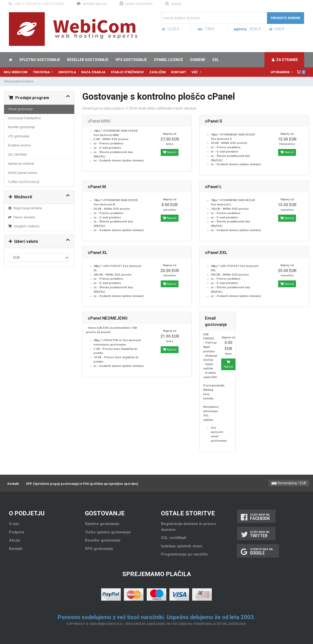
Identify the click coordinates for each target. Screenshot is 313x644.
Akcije (15, 540)
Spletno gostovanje (40, 60)
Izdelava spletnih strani (182, 546)
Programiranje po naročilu (184, 554)
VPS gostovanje (131, 60)
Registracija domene (25, 208)
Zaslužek (158, 72)
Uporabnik (280, 72)
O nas (14, 524)
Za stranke (285, 60)
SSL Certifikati (17, 154)
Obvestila (67, 72)
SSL (216, 60)
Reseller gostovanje (88, 60)
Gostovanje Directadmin (24, 118)
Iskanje (173, 4)
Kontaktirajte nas (92, 4)
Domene (198, 60)
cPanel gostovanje (20, 109)
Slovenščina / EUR (289, 483)
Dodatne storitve (19, 145)
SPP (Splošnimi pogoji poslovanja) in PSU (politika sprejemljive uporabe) (82, 484)
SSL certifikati (174, 538)
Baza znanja (93, 72)
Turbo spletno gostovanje (108, 532)
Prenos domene (21, 217)
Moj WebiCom (16, 72)
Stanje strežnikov (127, 72)
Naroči (170, 152)
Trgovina (42, 72)
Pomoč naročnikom (136, 4)
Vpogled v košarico (24, 226)
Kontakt (179, 72)
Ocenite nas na (258, 552)
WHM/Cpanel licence (22, 173)
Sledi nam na (256, 517)
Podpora (17, 532)
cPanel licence (168, 60)
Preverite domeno (286, 18)
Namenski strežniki (21, 164)
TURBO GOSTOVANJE (24, 182)
